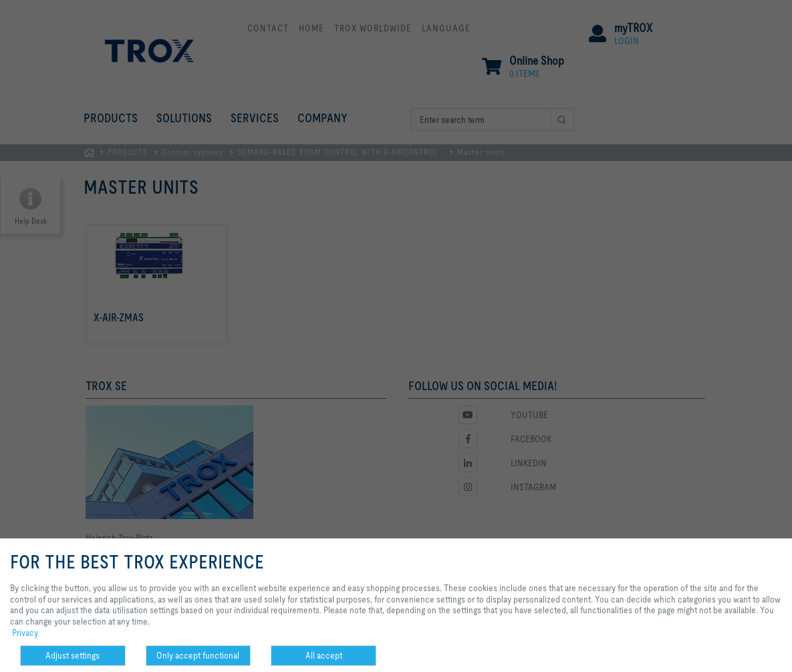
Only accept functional (198, 655)
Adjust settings (73, 655)
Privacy (25, 633)
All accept (324, 655)
